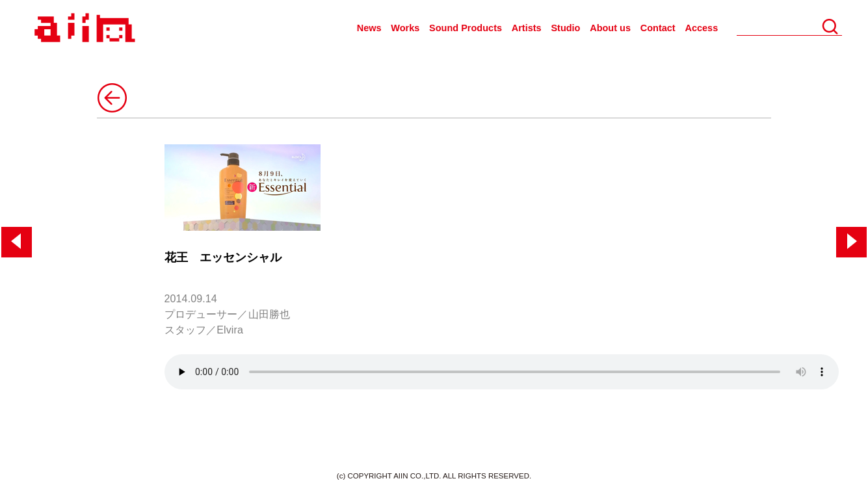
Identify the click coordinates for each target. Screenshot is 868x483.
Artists (527, 28)
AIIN (83, 28)
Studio (565, 28)
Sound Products (466, 28)
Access (701, 28)
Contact (658, 28)
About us (610, 28)
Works (405, 28)
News (369, 28)
